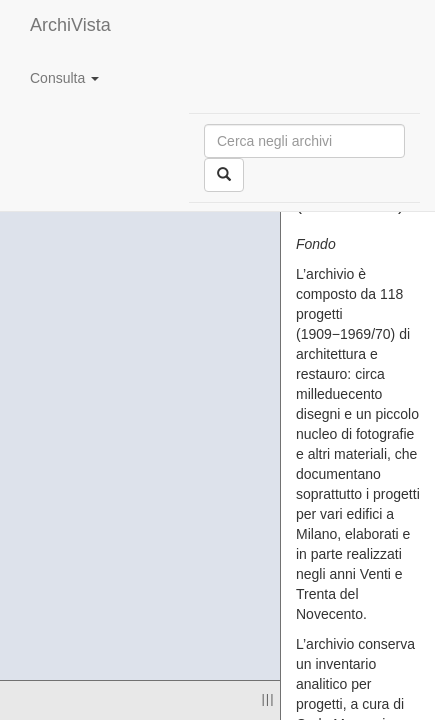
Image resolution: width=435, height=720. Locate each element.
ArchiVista (70, 25)
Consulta (64, 78)
